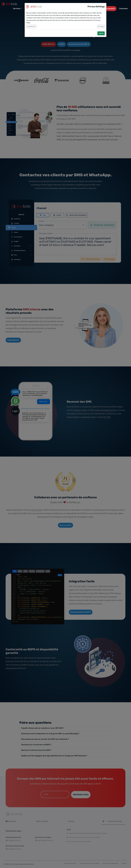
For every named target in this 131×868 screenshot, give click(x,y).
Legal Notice (31, 26)
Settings (101, 26)
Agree (101, 33)
